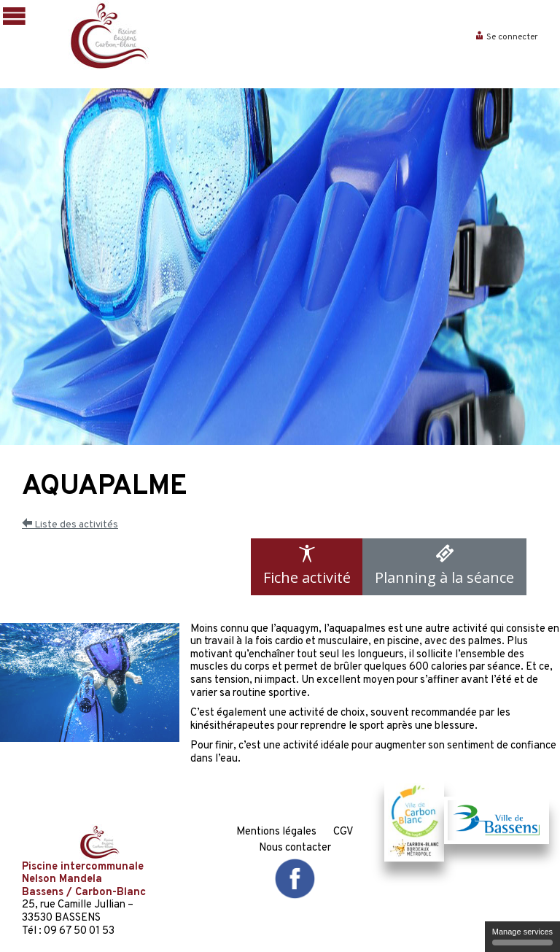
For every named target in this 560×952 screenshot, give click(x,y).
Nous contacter (295, 848)
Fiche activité (307, 566)
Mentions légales (276, 832)
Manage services (522, 936)
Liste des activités (70, 525)
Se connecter (507, 37)
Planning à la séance (444, 566)
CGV (343, 832)
